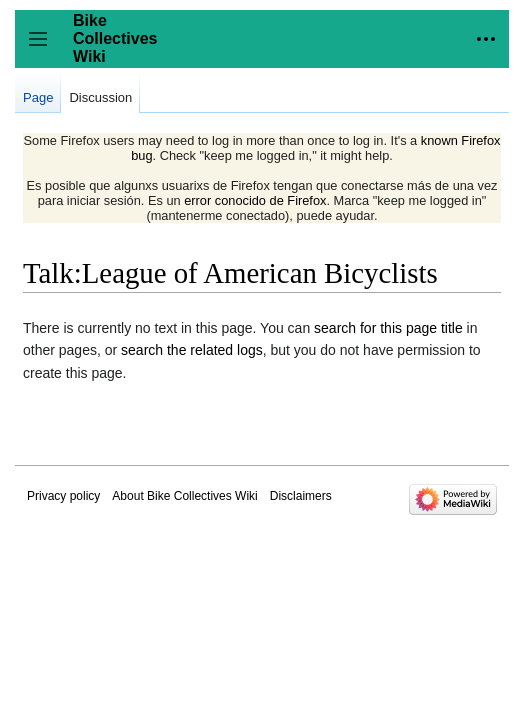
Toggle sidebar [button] (44, 48)
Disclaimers (301, 496)
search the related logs (192, 350)
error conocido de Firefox (255, 200)
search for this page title (388, 328)
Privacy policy (63, 496)
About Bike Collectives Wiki (184, 496)
